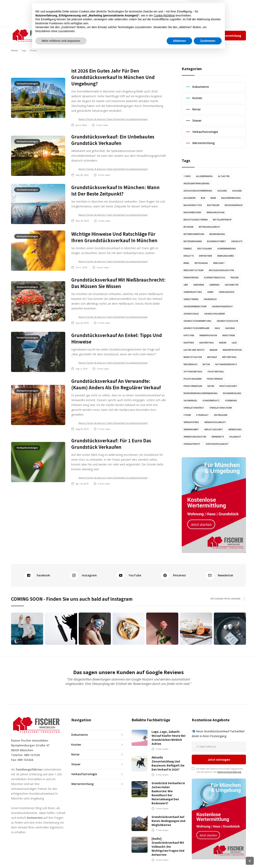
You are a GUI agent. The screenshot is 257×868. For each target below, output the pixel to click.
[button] (71, 36)
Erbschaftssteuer (194, 270)
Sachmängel (190, 401)
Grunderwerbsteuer (195, 306)
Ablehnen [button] (179, 857)
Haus (217, 328)
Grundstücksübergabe (196, 328)
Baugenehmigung (231, 198)
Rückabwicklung (232, 393)
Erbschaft (219, 263)
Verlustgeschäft (214, 429)
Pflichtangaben (193, 379)
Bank (213, 198)
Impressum (193, 35)
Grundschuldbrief (215, 314)
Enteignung (201, 263)
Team (179, 35)
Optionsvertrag (193, 372)
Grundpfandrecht (222, 306)
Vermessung (235, 429)
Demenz (188, 249)
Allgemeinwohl (204, 176)
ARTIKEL (91, 35)
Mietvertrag (229, 357)
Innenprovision (208, 335)
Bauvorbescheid (192, 212)
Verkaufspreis (191, 422)
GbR (186, 285)
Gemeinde (214, 285)
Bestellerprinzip (222, 220)
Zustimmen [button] (208, 857)
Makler (214, 350)
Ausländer (190, 198)
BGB (203, 198)
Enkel (186, 263)
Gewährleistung (193, 292)
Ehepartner (205, 256)
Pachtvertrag (216, 372)
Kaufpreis (189, 343)
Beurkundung (217, 234)
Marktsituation (193, 357)
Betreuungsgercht (210, 227)
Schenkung (231, 401)
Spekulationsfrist (194, 408)
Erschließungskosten (221, 270)
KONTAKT (143, 35)
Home (14, 50)
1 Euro (187, 176)
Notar (206, 364)
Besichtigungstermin (196, 220)
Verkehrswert (191, 429)
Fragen (235, 278)
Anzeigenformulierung (197, 183)
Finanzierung (191, 278)
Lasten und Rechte (194, 350)
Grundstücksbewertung (197, 321)
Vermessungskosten (195, 437)
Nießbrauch (190, 364)
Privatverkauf (215, 379)
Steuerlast (202, 415)
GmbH (210, 292)
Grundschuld (191, 314)
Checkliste (237, 241)
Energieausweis (226, 256)
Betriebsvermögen (194, 234)
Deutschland (205, 249)
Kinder (223, 343)
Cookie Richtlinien (237, 861)
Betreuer (189, 227)
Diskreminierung (227, 249)
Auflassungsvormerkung (198, 191)
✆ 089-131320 (160, 35)
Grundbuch (210, 299)
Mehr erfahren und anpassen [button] (61, 857)
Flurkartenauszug (215, 278)
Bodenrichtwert (216, 241)
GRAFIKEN (124, 35)
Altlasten (224, 176)
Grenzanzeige (226, 292)
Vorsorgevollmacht (217, 444)
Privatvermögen (193, 386)
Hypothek (189, 335)
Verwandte (218, 437)
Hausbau (230, 328)
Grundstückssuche (227, 321)
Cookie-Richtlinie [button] (164, 832)
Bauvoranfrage (234, 205)
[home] (31, 36)
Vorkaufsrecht (192, 444)
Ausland (222, 191)
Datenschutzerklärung (229, 748)
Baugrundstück (193, 205)
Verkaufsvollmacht (215, 422)
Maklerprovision (232, 350)
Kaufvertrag (207, 343)
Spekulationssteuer (221, 408)
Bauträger (213, 205)
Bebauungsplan (216, 212)
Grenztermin (191, 299)
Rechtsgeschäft (228, 386)
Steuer (187, 415)
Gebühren (199, 285)
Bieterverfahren (193, 241)
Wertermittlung (230, 36)
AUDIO (107, 35)
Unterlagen (221, 415)
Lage (234, 343)
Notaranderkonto (226, 364)
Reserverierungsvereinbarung (201, 393)
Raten (211, 386)
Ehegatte (189, 256)
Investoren (229, 335)
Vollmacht (235, 437)
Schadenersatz (211, 401)
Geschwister (232, 285)
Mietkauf (212, 357)
